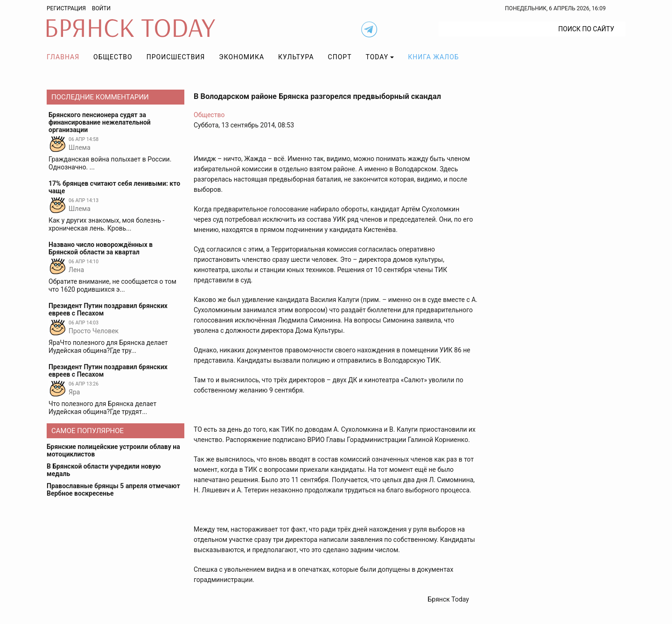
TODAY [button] (377, 57)
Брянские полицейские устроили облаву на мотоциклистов (113, 450)
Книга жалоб (433, 57)
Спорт (340, 57)
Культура (296, 57)
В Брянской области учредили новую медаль (104, 470)
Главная (63, 57)
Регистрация (66, 8)
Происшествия (176, 57)
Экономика (241, 57)
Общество (113, 57)
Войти (101, 8)
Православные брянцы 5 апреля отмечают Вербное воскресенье (113, 490)
